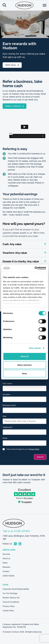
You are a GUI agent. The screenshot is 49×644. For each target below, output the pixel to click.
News (5, 563)
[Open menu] (45, 5)
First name (8, 383)
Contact (6, 571)
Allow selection (24, 365)
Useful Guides (8, 576)
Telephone (8, 427)
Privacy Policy (34, 449)
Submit (40, 457)
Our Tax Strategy (10, 593)
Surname (6, 394)
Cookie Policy (8, 611)
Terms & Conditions (11, 602)
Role (4, 416)
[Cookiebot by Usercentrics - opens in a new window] (35, 268)
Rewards (6, 567)
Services (6, 554)
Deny (24, 373)
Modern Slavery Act (11, 598)
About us (6, 558)
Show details (35, 348)
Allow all (25, 356)
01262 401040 (22, 531)
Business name (9, 405)
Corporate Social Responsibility (16, 589)
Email (5, 438)
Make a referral (13, 106)
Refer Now (11, 65)
